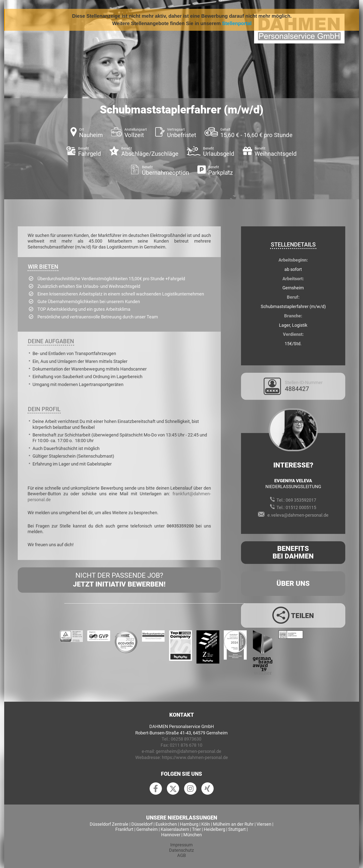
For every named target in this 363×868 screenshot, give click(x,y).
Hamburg (189, 824)
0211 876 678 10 (186, 745)
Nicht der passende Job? (119, 580)
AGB (181, 855)
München (193, 835)
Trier (196, 829)
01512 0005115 (301, 507)
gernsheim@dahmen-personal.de (189, 751)
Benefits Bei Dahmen (293, 552)
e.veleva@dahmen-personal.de (298, 515)
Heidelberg (215, 829)
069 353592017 (301, 500)
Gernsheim (147, 829)
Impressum (181, 845)
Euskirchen (166, 824)
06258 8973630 (186, 739)
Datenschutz (181, 850)
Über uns (293, 583)
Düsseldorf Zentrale (109, 824)
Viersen (264, 824)
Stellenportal (237, 23)
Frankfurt (124, 829)
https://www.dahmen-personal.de (195, 757)
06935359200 (180, 526)
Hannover (171, 835)
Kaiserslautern (175, 829)
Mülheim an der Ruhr (233, 824)
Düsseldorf (142, 824)
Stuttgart (237, 829)
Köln (206, 824)
